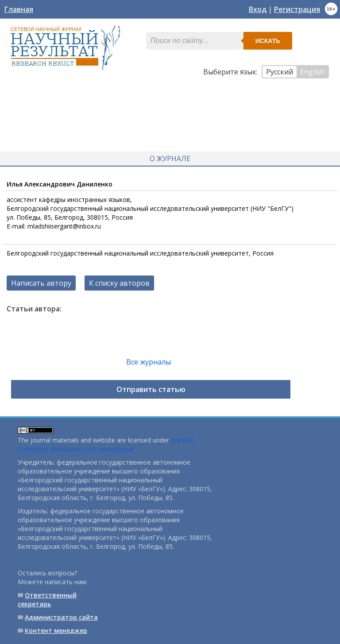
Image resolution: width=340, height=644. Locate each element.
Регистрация (297, 9)
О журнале (170, 159)
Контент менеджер (56, 630)
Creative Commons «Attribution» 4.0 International (106, 444)
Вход (258, 9)
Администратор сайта (61, 617)
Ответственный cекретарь (47, 599)
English (312, 72)
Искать (268, 41)
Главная (19, 9)
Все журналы (149, 362)
